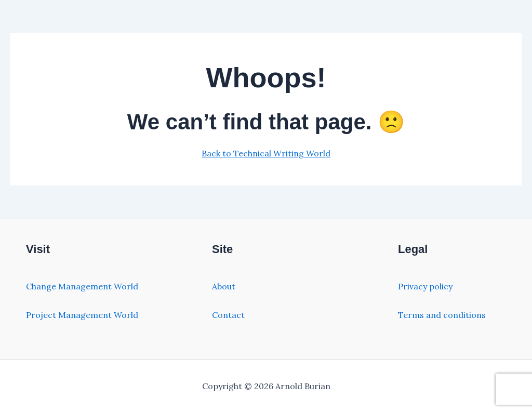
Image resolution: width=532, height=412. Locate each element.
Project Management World (82, 315)
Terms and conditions (442, 315)
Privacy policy (425, 286)
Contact (228, 315)
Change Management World (82, 286)
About (224, 286)
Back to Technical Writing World (266, 153)
